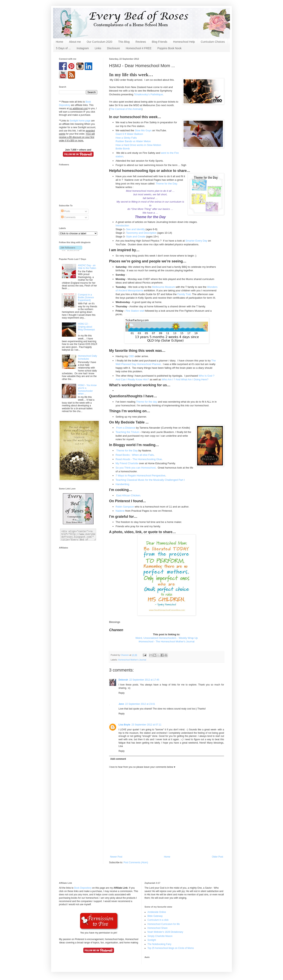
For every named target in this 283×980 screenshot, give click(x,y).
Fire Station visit (135, 311)
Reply (122, 693)
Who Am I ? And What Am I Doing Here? (185, 379)
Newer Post (116, 857)
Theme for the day (147, 402)
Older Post (217, 857)
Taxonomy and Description (141, 233)
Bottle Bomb (123, 149)
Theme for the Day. (167, 184)
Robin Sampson (125, 507)
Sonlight (152, 940)
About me (75, 42)
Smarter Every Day (196, 241)
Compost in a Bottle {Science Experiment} (86, 298)
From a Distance (126, 428)
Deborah (123, 680)
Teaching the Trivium (127, 432)
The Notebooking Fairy (159, 944)
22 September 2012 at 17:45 (144, 680)
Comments (68, 217)
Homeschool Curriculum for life (164, 924)
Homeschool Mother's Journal (132, 660)
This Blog (124, 42)
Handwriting (123, 484)
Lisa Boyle (124, 725)
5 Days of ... (63, 48)
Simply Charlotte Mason (160, 936)
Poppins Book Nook (170, 48)
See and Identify (136, 229)
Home (59, 42)
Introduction (122, 226)
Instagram (83, 48)
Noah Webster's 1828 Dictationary (165, 932)
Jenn (121, 704)
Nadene (120, 511)
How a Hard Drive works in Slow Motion (138, 145)
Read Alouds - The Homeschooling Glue (139, 459)
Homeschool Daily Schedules (88, 357)
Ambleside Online (157, 912)
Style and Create (136, 237)
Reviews (141, 42)
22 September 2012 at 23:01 (140, 704)
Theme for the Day (127, 451)
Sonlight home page (80, 121)
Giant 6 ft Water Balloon (129, 134)
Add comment (118, 759)
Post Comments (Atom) (136, 862)
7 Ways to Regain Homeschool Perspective (140, 476)
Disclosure (113, 48)
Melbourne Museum (164, 287)
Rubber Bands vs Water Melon (133, 141)
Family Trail (184, 294)
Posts (66, 211)
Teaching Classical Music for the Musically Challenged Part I (150, 480)
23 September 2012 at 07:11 (146, 725)
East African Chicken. (128, 495)
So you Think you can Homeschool (136, 468)
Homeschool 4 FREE (139, 48)
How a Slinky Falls (126, 138)
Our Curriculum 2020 (99, 42)
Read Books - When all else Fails (135, 455)
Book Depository (83, 888)
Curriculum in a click (158, 920)
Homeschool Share (157, 928)
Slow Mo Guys (143, 130)
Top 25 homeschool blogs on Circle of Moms (171, 948)
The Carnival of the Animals (126, 109)
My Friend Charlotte (127, 463)
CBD (131, 356)
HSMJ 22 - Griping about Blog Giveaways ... (86, 328)
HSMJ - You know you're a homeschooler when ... (87, 389)
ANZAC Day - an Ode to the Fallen (87, 267)
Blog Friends (160, 42)
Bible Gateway (155, 916)
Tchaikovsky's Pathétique (148, 94)
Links (98, 48)
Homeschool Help (184, 42)
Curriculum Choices (213, 42)
